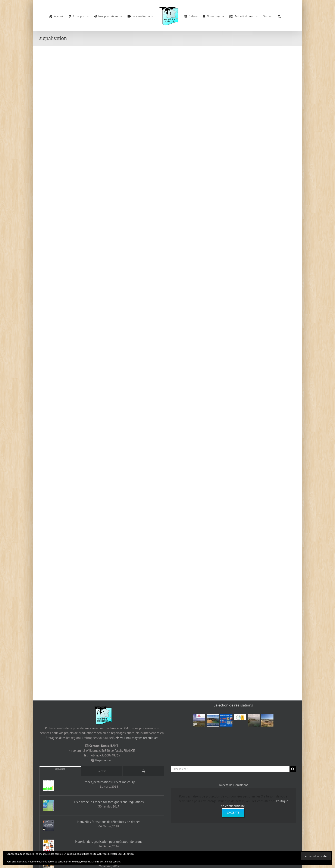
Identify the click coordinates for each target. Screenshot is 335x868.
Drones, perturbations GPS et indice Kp (109, 782)
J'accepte (233, 813)
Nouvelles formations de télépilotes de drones (109, 822)
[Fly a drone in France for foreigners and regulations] (48, 805)
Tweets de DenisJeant (233, 785)
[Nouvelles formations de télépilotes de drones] (48, 825)
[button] (279, 15)
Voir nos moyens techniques (139, 738)
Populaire (60, 769)
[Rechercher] (230, 769)
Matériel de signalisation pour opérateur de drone (109, 842)
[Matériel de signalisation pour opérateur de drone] (48, 845)
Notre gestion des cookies (107, 861)
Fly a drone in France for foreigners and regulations (109, 802)
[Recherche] (293, 769)
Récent (102, 771)
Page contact (104, 760)
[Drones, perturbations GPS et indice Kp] (48, 786)
